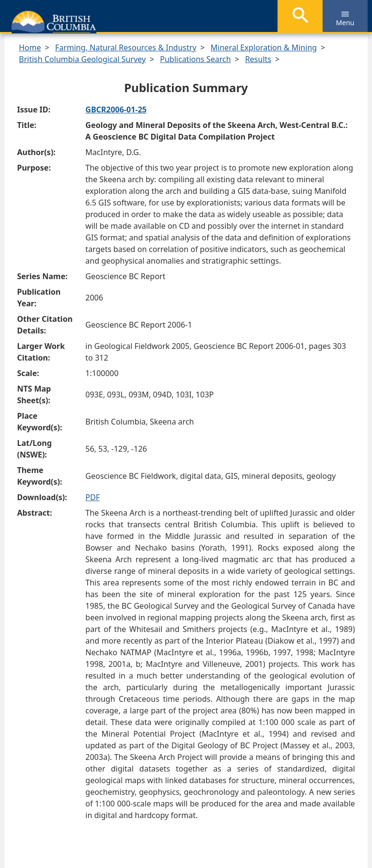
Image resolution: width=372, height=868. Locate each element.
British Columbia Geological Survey (82, 59)
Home (30, 47)
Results (258, 59)
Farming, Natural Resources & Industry (126, 47)
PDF (93, 497)
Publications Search (195, 59)
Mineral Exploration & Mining (264, 47)
